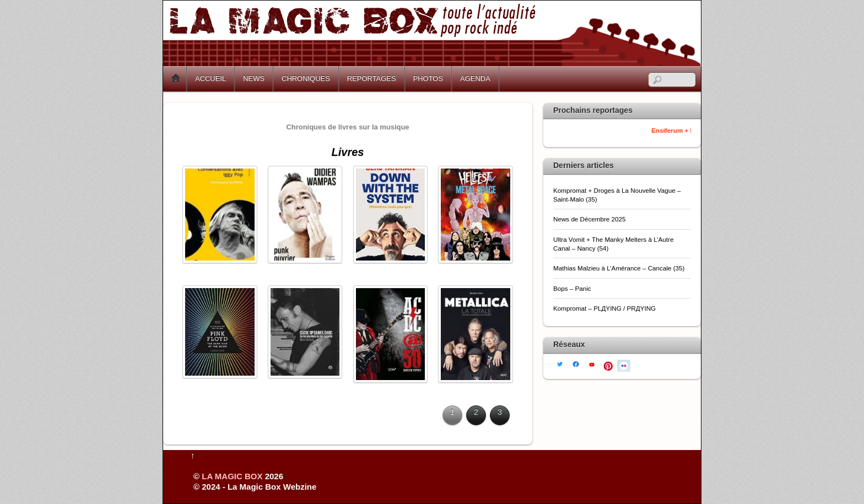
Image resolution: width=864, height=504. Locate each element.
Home (176, 79)
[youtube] (592, 364)
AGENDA (475, 78)
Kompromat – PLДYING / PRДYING (605, 308)
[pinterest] (608, 365)
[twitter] (560, 363)
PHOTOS (428, 78)
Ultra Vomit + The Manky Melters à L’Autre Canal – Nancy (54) (613, 244)
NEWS (254, 78)
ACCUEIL (210, 78)
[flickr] (624, 365)
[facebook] (576, 363)
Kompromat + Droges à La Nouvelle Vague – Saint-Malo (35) (617, 195)
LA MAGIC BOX (232, 476)
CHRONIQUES (306, 78)
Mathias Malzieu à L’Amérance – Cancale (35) (619, 268)
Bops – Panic (573, 288)
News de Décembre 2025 (590, 219)
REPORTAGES (372, 78)
